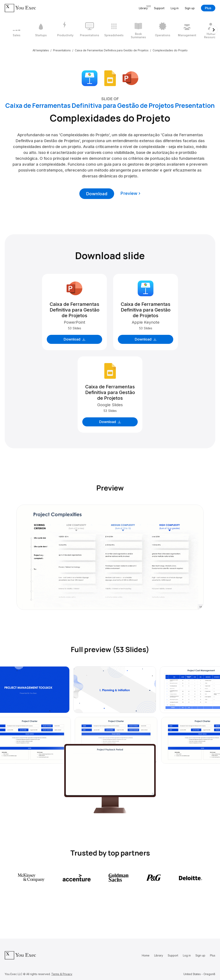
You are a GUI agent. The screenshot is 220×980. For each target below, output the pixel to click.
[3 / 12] (65, 30)
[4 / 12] (90, 30)
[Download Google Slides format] (110, 78)
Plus (208, 8)
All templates (41, 50)
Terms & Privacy (62, 974)
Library (159, 955)
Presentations (62, 50)
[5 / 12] (114, 30)
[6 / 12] (138, 30)
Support (159, 8)
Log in (175, 8)
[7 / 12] (163, 30)
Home (146, 955)
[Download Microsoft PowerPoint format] (130, 78)
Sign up (190, 8)
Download (97, 194)
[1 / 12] (16, 30)
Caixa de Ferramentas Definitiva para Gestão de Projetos (112, 50)
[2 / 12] (41, 30)
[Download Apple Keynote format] (90, 78)
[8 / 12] (187, 30)
